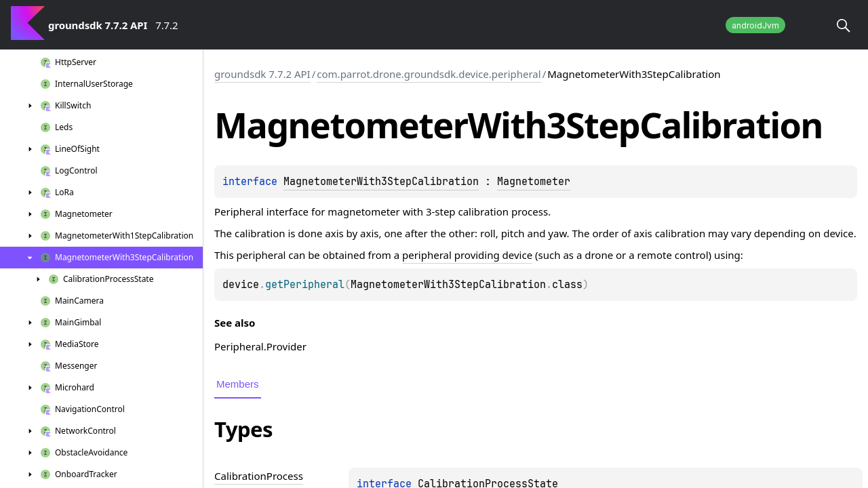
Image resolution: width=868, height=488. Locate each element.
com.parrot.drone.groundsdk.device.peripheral (429, 74)
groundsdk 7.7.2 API (262, 74)
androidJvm (755, 25)
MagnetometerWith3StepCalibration (381, 182)
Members (238, 384)
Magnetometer (534, 182)
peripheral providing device (467, 255)
